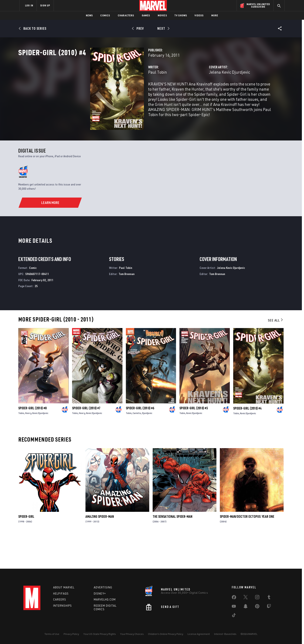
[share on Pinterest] (257, 607)
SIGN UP (45, 5)
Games (146, 15)
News (89, 15)
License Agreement (199, 634)
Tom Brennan (127, 306)
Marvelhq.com (105, 599)
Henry (28, 445)
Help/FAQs (61, 593)
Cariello (137, 445)
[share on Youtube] (234, 607)
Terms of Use (52, 634)
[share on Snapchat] (246, 607)
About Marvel (64, 587)
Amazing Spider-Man (100, 548)
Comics (105, 15)
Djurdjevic (147, 445)
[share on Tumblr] (269, 598)
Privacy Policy (71, 634)
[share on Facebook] (234, 598)
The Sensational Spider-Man (173, 548)
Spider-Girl (26, 548)
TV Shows (181, 15)
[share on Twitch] (269, 607)
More (215, 15)
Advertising (103, 587)
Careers (60, 599)
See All (276, 352)
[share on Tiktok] (234, 616)
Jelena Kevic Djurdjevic (204, 91)
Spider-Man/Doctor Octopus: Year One (247, 548)
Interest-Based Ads (225, 634)
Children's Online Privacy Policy (166, 634)
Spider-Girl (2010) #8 (32, 440)
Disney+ (100, 593)
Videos (199, 15)
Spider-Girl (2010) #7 (86, 440)
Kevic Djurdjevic (40, 445)
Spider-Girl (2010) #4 (247, 440)
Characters (126, 15)
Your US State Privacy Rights (100, 634)
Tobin (21, 445)
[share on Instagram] (257, 598)
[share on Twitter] (246, 598)
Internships (63, 606)
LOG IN (29, 5)
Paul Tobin (107, 91)
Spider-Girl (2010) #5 (194, 440)
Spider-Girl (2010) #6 (140, 440)
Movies (162, 15)
